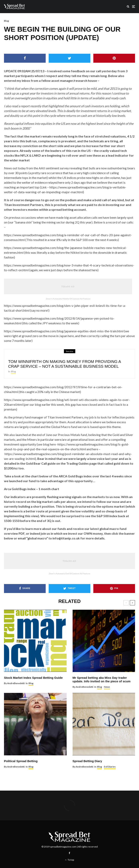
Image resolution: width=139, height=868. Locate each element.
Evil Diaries (110, 767)
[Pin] (114, 58)
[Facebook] (69, 853)
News (107, 687)
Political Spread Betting (21, 761)
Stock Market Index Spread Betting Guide (33, 678)
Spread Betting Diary (87, 761)
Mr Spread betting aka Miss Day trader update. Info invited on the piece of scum (102, 679)
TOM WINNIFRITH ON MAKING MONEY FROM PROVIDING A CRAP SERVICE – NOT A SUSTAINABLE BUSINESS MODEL (65, 364)
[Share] (25, 58)
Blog (6, 21)
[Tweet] (69, 58)
